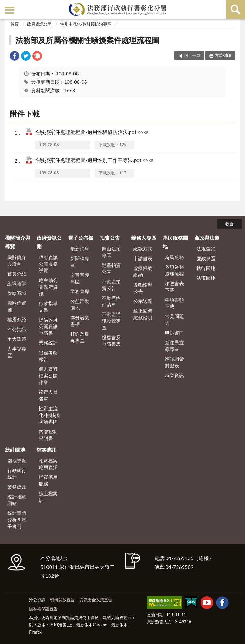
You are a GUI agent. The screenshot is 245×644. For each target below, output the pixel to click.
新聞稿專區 (80, 262)
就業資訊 (174, 375)
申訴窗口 (174, 333)
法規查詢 (206, 249)
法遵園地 (206, 278)
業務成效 (17, 487)
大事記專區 (17, 352)
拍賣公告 (110, 238)
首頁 (15, 24)
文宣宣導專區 (80, 278)
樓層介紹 (17, 319)
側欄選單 (9, 10)
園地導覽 (17, 460)
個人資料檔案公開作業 (48, 376)
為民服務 (174, 257)
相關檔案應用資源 (48, 464)
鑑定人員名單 (48, 395)
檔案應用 (47, 450)
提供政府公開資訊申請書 (48, 326)
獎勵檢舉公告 (143, 288)
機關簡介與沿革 (17, 260)
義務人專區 (144, 238)
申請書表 (143, 258)
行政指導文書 (48, 307)
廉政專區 (206, 258)
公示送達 (143, 301)
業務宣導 (80, 291)
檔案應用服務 (48, 480)
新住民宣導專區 (174, 346)
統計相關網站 (17, 500)
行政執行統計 (17, 474)
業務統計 (48, 343)
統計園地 (15, 450)
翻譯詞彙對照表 (174, 362)
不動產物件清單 (111, 301)
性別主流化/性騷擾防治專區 (86, 24)
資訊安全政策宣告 (96, 600)
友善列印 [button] (223, 55)
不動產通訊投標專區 (111, 321)
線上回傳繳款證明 (143, 314)
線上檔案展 (48, 497)
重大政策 (17, 339)
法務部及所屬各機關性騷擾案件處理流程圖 (87, 40)
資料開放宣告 (62, 600)
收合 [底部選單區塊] (230, 224)
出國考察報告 (48, 356)
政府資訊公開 (39, 24)
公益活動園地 (80, 304)
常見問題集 (174, 319)
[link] (15, 57)
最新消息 (80, 249)
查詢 (236, 9)
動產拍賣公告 (111, 268)
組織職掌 (17, 283)
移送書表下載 (174, 287)
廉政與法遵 (207, 238)
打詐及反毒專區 (80, 337)
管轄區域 (17, 293)
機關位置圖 (17, 306)
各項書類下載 (174, 303)
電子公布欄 (81, 238)
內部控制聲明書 (48, 435)
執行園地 (206, 268)
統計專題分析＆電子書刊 (17, 520)
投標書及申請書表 (111, 341)
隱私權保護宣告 (43, 609)
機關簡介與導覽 (18, 242)
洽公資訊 (17, 329)
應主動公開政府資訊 (48, 287)
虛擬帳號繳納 (143, 271)
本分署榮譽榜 (80, 321)
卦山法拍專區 (111, 252)
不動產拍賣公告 (111, 285)
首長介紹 (17, 274)
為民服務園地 (175, 242)
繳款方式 (143, 249)
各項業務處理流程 (174, 270)
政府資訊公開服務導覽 (48, 264)
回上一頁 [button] (192, 55)
